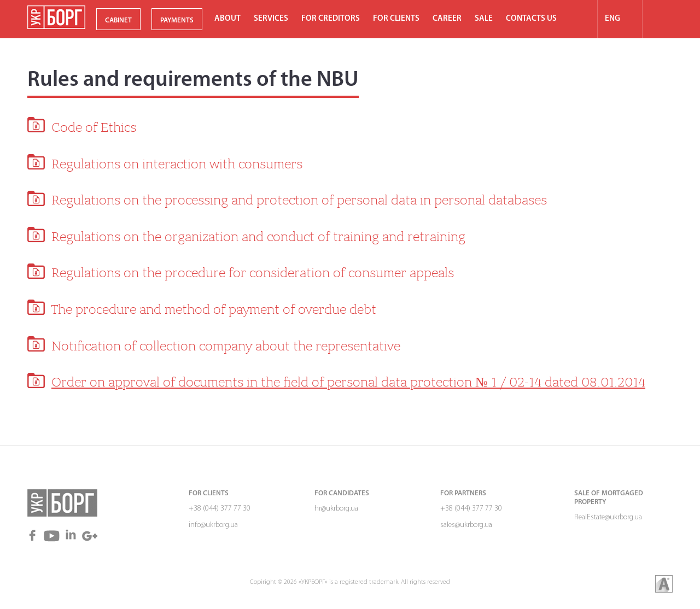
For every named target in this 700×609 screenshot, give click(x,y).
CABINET (118, 21)
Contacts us (531, 19)
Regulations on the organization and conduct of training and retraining (258, 237)
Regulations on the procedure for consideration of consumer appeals (253, 273)
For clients (396, 19)
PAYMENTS (177, 21)
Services (271, 19)
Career (447, 19)
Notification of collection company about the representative (226, 346)
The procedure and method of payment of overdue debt (214, 309)
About (227, 19)
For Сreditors (331, 19)
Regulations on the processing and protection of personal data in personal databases (299, 200)
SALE (484, 19)
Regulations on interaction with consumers (177, 164)
